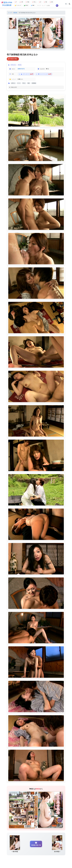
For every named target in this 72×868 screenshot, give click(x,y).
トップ (10, 15)
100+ (28, 3)
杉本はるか (14, 68)
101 (35, 3)
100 (47, 3)
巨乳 (53, 3)
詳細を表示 (14, 91)
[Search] (47, 7)
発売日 (27, 7)
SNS (34, 7)
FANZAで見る (13, 62)
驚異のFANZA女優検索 (7, 5)
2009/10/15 (21, 72)
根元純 (15, 15)
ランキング (18, 7)
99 (21, 3)
